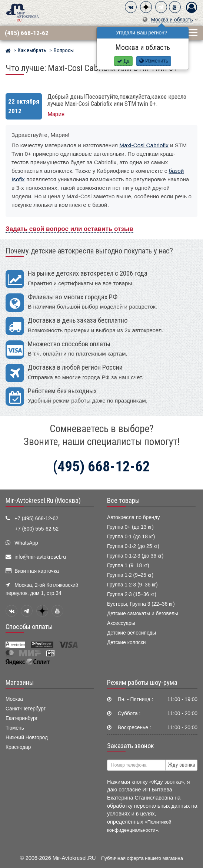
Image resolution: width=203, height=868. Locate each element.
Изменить (154, 61)
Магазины (20, 683)
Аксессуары (121, 623)
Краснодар (18, 747)
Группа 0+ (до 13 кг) (130, 527)
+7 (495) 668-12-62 (36, 519)
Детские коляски (126, 642)
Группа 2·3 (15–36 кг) (132, 594)
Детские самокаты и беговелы (143, 614)
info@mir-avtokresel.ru (40, 557)
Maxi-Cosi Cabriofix (144, 145)
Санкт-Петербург (26, 709)
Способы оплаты (29, 627)
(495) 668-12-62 (27, 33)
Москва (14, 699)
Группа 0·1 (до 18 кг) (131, 537)
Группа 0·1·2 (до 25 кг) (133, 546)
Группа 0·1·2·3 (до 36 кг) (135, 556)
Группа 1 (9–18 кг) (128, 566)
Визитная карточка (37, 571)
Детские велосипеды (132, 633)
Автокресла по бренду (133, 517)
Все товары (123, 501)
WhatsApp (26, 543)
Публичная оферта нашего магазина (142, 858)
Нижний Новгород (27, 738)
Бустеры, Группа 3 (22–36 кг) (141, 604)
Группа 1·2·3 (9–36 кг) (132, 585)
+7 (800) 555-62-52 (37, 529)
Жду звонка (182, 765)
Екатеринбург (22, 718)
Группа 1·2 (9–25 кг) (130, 575)
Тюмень (15, 728)
